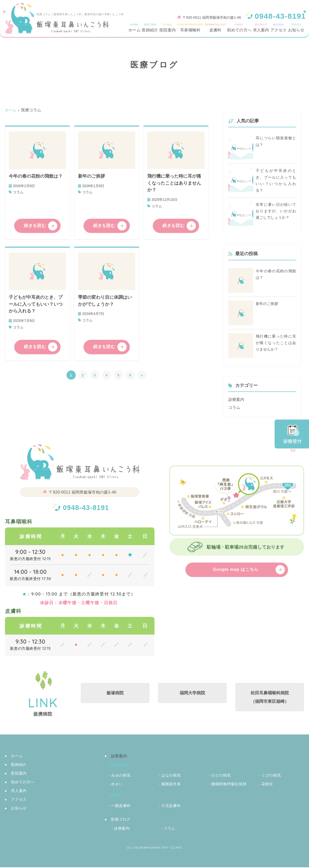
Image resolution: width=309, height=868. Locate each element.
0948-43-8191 (86, 508)
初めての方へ (239, 27)
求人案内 (261, 27)
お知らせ (296, 27)
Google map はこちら (236, 570)
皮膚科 (215, 27)
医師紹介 (150, 27)
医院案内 (168, 27)
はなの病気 (171, 776)
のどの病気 (221, 776)
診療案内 (236, 400)
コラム (18, 192)
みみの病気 (121, 776)
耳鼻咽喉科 (190, 27)
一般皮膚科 (121, 806)
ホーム (134, 27)
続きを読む (36, 226)
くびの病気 (271, 776)
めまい (117, 785)
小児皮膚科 (171, 806)
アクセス (278, 27)
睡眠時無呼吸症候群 (229, 785)
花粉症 (267, 785)
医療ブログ (121, 820)
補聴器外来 (171, 785)
